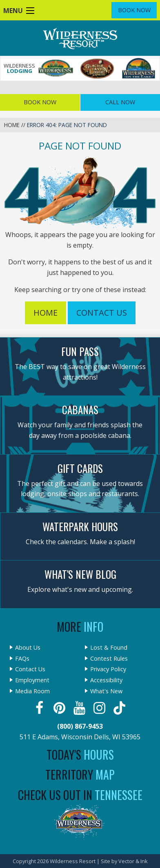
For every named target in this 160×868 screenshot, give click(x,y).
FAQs (22, 659)
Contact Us (102, 313)
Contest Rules (109, 659)
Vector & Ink (133, 861)
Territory (80, 775)
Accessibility (106, 680)
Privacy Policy (108, 669)
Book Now (134, 10)
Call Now (120, 102)
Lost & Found (109, 648)
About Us (28, 648)
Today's (80, 755)
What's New (106, 691)
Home (12, 125)
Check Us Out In (80, 795)
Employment (32, 680)
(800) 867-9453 (80, 726)
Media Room (32, 691)
